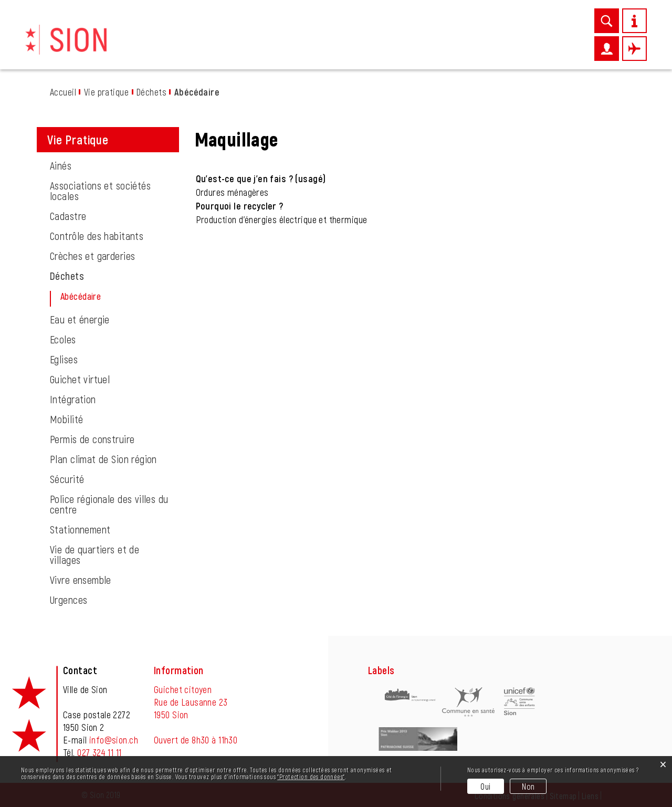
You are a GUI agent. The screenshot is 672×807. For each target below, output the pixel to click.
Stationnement (80, 529)
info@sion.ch (114, 740)
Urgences (69, 600)
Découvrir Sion (190, 46)
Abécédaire (106, 296)
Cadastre (68, 216)
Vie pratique (295, 46)
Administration (475, 46)
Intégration (73, 399)
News (246, 46)
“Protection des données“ (311, 777)
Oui (485, 786)
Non (528, 786)
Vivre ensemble (81, 580)
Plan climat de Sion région (103, 459)
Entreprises (361, 46)
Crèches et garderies (92, 256)
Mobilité (66, 419)
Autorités (542, 46)
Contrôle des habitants (97, 236)
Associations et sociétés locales (100, 191)
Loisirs (414, 46)
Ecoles (63, 339)
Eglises (64, 359)
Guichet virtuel (80, 379)
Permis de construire (92, 439)
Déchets (67, 276)
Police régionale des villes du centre (109, 504)
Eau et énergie (80, 319)
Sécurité (67, 479)
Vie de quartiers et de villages (94, 554)
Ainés (61, 165)
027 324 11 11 (99, 752)
